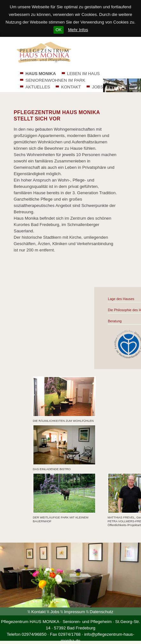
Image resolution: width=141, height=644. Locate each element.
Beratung (115, 321)
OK (58, 30)
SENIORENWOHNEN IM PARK (55, 80)
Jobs (55, 612)
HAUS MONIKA (41, 74)
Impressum (74, 612)
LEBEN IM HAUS (84, 74)
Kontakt (38, 612)
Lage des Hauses (121, 299)
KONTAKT (71, 87)
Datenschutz (102, 612)
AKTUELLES (38, 87)
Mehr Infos (78, 30)
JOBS (98, 87)
